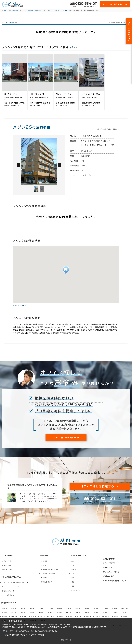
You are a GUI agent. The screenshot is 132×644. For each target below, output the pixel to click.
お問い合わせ (115, 560)
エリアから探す (7, 565)
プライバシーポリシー (118, 572)
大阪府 (115, 616)
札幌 (82, 578)
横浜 (82, 586)
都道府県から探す (7, 606)
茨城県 (69, 612)
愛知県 (78, 616)
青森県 (14, 612)
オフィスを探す (6, 560)
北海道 (5, 612)
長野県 (50, 616)
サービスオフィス (116, 568)
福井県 (32, 616)
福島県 (60, 612)
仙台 (82, 582)
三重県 (87, 616)
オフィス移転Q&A (9, 599)
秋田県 (41, 612)
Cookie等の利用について (22, 627)
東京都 (115, 612)
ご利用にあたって (117, 576)
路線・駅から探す (8, 573)
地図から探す (7, 569)
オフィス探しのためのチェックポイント (15, 586)
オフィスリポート (87, 594)
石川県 (23, 616)
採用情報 (49, 582)
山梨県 (41, 616)
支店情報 (49, 569)
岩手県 (23, 612)
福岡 (82, 590)
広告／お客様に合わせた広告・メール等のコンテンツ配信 (25, 635)
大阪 (82, 569)
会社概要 (49, 565)
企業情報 (47, 560)
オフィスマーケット (86, 560)
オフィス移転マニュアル (10, 581)
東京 (82, 565)
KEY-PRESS (115, 564)
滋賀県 (96, 616)
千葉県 (105, 612)
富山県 (14, 616)
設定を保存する (66, 640)
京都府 (105, 616)
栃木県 (78, 612)
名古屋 (83, 573)
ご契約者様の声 (52, 586)
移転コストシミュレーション (12, 590)
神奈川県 (125, 612)
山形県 (50, 612)
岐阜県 (60, 616)
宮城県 (32, 612)
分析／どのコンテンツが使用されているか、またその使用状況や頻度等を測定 (32, 631)
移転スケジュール (8, 595)
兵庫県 (124, 616)
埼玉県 (96, 612)
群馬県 (87, 612)
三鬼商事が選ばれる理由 (55, 573)
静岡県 (69, 616)
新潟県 (5, 616)
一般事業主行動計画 (53, 578)
